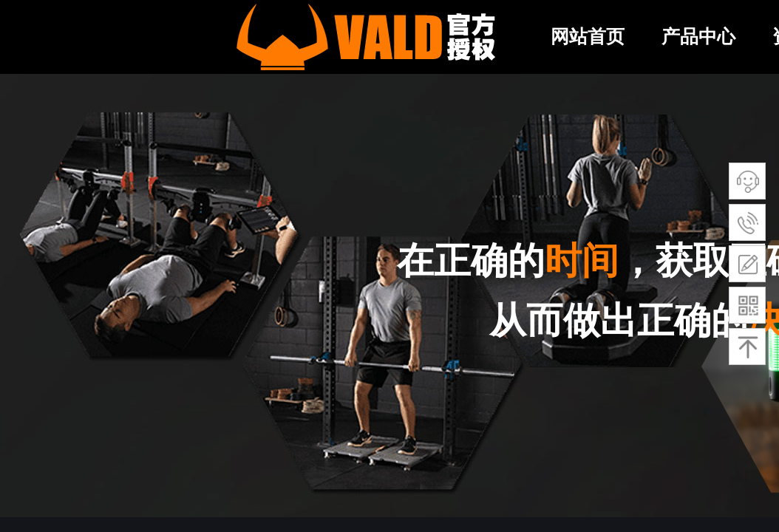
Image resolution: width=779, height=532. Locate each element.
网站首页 (588, 37)
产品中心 (698, 37)
